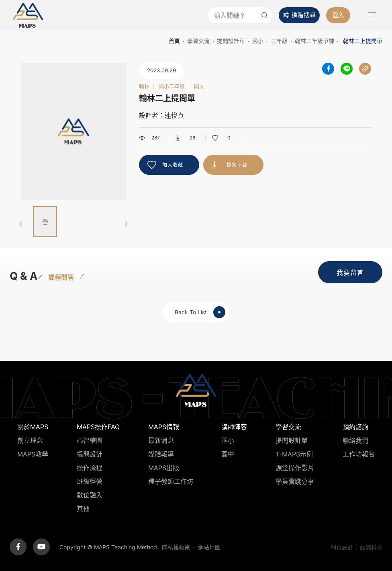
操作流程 (90, 468)
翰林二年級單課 (314, 41)
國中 (228, 454)
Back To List (200, 312)
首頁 (174, 41)
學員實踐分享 (295, 481)
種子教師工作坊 (171, 481)
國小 (258, 41)
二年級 (279, 41)
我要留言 (350, 272)
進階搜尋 (304, 15)
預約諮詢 (355, 427)
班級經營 (90, 481)
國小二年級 (172, 87)
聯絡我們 (355, 440)
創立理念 (30, 440)
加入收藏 (173, 165)
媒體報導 (161, 454)
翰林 (144, 87)
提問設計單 (231, 41)
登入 (338, 15)
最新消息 (161, 440)
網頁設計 (342, 547)
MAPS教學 (33, 454)
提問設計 (90, 454)
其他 (83, 509)
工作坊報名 (359, 454)
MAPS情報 (164, 427)
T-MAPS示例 (294, 454)
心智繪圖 (90, 440)
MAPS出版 (164, 468)
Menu (371, 15)
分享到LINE (347, 69)
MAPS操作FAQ (98, 427)
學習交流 (198, 41)
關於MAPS (33, 427)
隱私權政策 (176, 547)
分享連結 (365, 69)
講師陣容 (234, 427)
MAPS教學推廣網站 (28, 15)
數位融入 (90, 495)
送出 (264, 15)
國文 (199, 87)
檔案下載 (237, 165)
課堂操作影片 (295, 468)
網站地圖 (209, 547)
